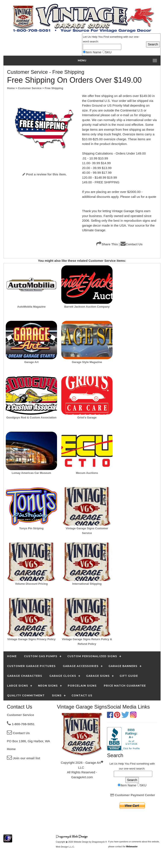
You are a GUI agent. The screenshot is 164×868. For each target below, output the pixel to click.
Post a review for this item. (45, 174)
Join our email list (23, 758)
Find (106, 37)
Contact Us (131, 244)
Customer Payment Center (133, 795)
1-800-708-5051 (21, 724)
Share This (107, 244)
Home (11, 749)
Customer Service (20, 715)
